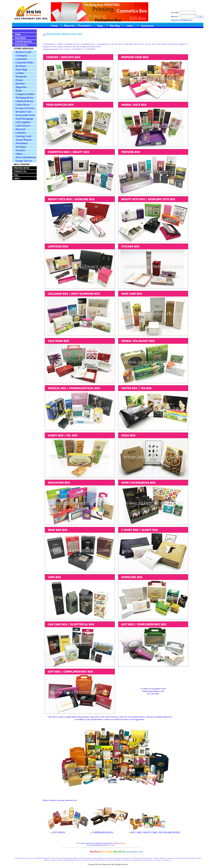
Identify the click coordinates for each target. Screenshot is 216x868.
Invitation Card (23, 112)
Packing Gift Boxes (25, 108)
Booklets (20, 84)
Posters (19, 80)
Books (19, 91)
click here (122, 843)
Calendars (21, 133)
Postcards (21, 129)
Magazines (21, 87)
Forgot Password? (177, 20)
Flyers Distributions (26, 157)
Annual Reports (24, 140)
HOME (18, 35)
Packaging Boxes (25, 98)
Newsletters (22, 143)
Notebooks (21, 77)
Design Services (24, 161)
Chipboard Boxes (25, 101)
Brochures (21, 66)
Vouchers (20, 150)
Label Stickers (23, 126)
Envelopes (21, 147)
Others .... (21, 154)
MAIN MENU (21, 38)
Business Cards (23, 52)
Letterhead (21, 59)
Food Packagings (24, 119)
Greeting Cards (23, 136)
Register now (188, 20)
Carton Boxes (23, 105)
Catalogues (21, 55)
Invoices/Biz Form (25, 115)
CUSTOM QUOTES (23, 42)
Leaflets (20, 73)
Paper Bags (21, 70)
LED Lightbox (23, 122)
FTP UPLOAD (21, 45)
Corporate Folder (24, 62)
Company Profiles (25, 94)
